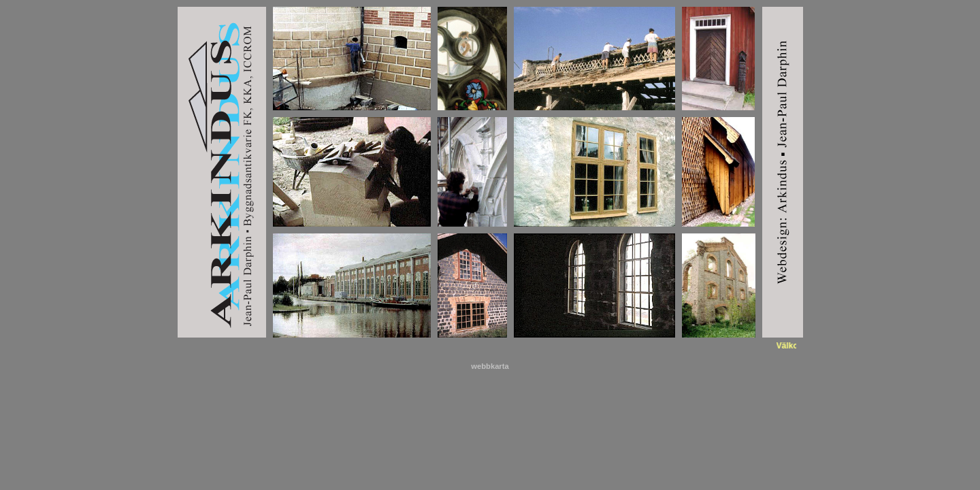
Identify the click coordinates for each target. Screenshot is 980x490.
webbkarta (490, 366)
